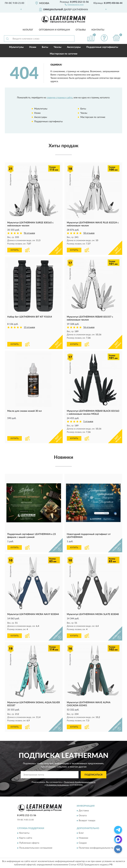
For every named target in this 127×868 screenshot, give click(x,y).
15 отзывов (29, 327)
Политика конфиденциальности (96, 848)
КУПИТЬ (15, 250)
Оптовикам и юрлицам (54, 30)
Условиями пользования (58, 785)
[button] (74, 4)
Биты (45, 47)
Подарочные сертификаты (102, 47)
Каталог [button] (28, 30)
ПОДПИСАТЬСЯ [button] (94, 775)
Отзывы (81, 30)
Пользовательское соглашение (36, 848)
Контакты (98, 30)
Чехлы (58, 47)
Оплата (83, 816)
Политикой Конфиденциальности (80, 782)
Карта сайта (26, 838)
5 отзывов (88, 422)
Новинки (83, 838)
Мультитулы (16, 47)
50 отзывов (89, 233)
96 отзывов (29, 233)
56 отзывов (89, 327)
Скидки (83, 843)
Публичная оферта (29, 843)
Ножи (33, 47)
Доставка (84, 811)
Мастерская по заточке (64, 54)
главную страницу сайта (60, 98)
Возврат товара (87, 821)
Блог (81, 833)
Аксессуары (74, 47)
